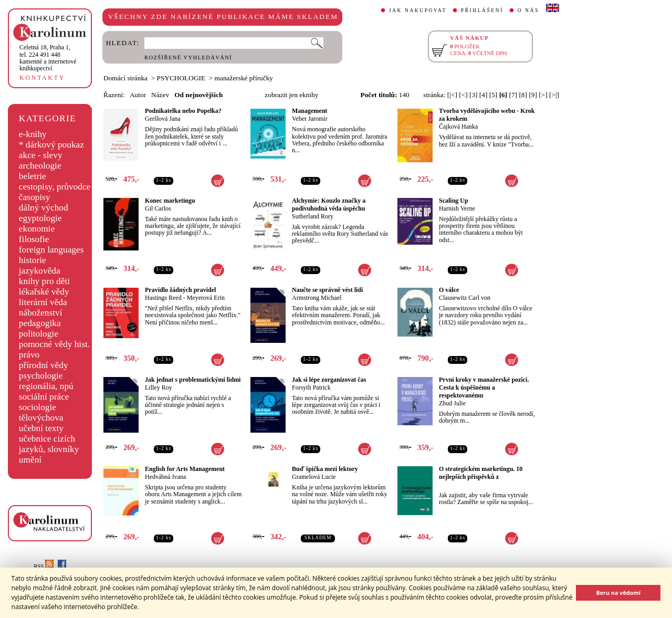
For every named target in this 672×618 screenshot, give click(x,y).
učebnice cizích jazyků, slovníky (49, 444)
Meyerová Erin (206, 298)
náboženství (41, 313)
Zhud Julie (452, 403)
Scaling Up (454, 201)
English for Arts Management (185, 469)
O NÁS (528, 11)
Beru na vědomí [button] (618, 593)
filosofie (34, 239)
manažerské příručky (244, 78)
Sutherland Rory (313, 216)
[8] (523, 95)
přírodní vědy (44, 365)
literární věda (43, 302)
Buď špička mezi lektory (325, 469)
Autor (138, 95)
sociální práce (44, 397)
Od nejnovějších (198, 95)
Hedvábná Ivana (165, 477)
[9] (533, 95)
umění (30, 460)
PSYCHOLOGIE (181, 78)
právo (29, 355)
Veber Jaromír (310, 119)
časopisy (35, 197)
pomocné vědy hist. (54, 344)
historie (33, 260)
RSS (44, 566)
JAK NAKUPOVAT (418, 11)
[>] (543, 95)
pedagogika (40, 323)
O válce (449, 290)
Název (160, 95)
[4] (484, 95)
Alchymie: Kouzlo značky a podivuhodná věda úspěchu (329, 205)
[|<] (452, 95)
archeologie (40, 166)
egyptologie (40, 218)
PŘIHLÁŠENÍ (482, 11)
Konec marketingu (170, 201)
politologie (39, 334)
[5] (493, 95)
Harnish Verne (457, 208)
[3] (474, 95)
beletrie (33, 176)
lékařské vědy (44, 292)
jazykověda (40, 271)
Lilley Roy (159, 387)
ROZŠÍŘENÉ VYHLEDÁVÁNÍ (188, 57)
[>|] (554, 95)
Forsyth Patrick (311, 387)
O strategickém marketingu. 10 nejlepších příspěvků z (481, 473)
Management (309, 111)
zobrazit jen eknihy (291, 95)
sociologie (38, 407)
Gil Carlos (158, 208)
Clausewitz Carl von (465, 298)
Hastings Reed (163, 298)
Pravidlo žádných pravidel (180, 290)
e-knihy (33, 134)
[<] (463, 95)
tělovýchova (41, 418)
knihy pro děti (44, 281)
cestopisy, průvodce (55, 187)
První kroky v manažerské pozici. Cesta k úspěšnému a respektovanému (484, 387)
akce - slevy (41, 155)
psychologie (41, 376)
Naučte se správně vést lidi (327, 290)
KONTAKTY (42, 78)
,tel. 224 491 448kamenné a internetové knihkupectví (48, 58)
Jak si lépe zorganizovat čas (329, 380)
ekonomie (37, 229)
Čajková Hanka (458, 127)
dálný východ (44, 208)
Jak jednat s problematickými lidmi (193, 380)
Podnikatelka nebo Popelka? (183, 111)
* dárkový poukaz (51, 145)
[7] (513, 95)
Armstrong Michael (317, 298)
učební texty (41, 428)
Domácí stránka (125, 78)
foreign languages (51, 250)
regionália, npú (46, 386)
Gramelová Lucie (314, 477)
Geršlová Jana (163, 119)
